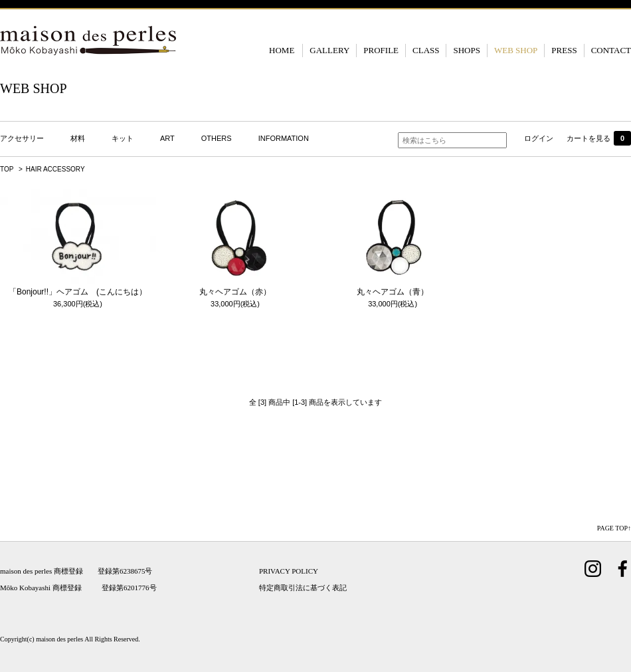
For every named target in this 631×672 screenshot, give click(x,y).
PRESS (564, 50)
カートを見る (599, 138)
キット (123, 138)
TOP (7, 169)
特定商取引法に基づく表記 (303, 588)
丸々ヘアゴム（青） (393, 292)
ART (167, 138)
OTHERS (217, 138)
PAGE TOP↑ (614, 528)
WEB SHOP (516, 50)
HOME (282, 50)
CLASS (426, 50)
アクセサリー (22, 138)
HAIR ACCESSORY (55, 169)
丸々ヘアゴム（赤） (235, 292)
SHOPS (466, 50)
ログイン (539, 138)
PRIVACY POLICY (289, 571)
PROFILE (381, 50)
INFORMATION (284, 138)
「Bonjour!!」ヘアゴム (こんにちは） (78, 292)
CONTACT (611, 50)
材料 (78, 138)
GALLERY (329, 50)
